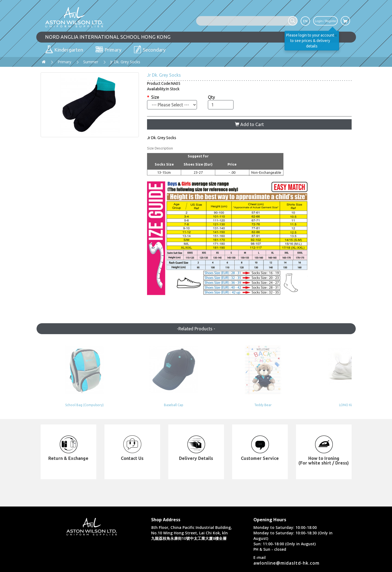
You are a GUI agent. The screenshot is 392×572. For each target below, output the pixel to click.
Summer (91, 62)
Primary (64, 62)
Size (155, 97)
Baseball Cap (133, 405)
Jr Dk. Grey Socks (125, 62)
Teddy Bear (196, 405)
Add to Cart (249, 124)
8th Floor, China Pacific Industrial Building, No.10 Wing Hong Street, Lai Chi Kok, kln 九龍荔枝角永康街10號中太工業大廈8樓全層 (191, 533)
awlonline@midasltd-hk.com (286, 563)
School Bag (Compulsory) (69, 405)
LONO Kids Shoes (259, 405)
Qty (211, 97)
